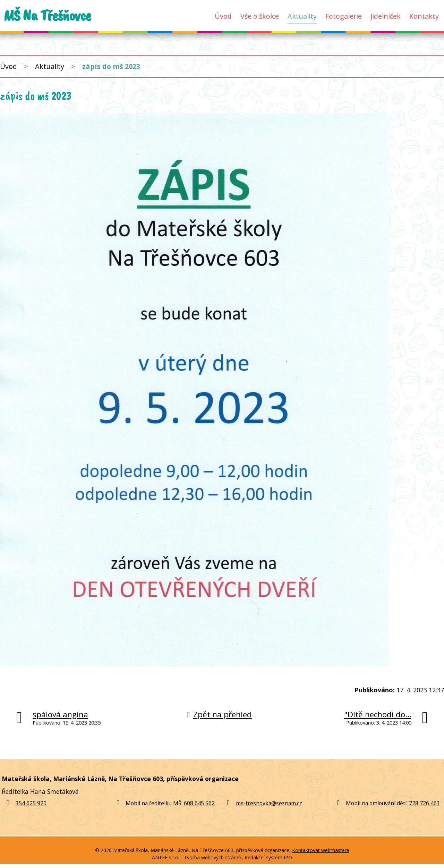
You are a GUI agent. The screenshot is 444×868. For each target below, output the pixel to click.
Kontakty (424, 16)
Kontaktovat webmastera (321, 850)
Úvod (223, 16)
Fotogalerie (344, 16)
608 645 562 (199, 803)
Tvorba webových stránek (213, 857)
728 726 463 (424, 803)
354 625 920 (25, 803)
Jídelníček (386, 16)
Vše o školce (260, 16)
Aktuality (302, 16)
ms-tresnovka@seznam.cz (269, 803)
